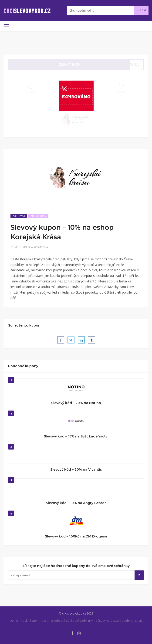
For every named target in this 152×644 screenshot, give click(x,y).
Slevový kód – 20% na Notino (76, 403)
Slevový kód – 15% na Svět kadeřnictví (76, 436)
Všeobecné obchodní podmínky (72, 621)
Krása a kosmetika (35, 247)
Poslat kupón (30, 621)
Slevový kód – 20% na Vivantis (76, 469)
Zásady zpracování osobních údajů (119, 621)
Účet (44, 621)
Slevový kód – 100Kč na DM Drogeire (76, 536)
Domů (15, 247)
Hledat (141, 10)
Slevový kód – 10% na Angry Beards (76, 503)
